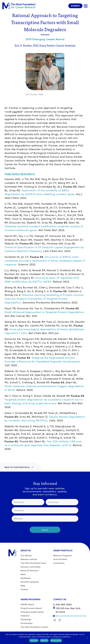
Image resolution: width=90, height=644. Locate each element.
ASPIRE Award (27, 604)
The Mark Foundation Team (33, 563)
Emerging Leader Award (32, 612)
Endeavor (25, 616)
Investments (59, 563)
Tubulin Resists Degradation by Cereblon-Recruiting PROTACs (45, 418)
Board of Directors (29, 570)
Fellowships (26, 619)
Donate (75, 6)
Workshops (26, 578)
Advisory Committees (30, 567)
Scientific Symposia (30, 582)
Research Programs (63, 555)
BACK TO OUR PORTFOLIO (17, 467)
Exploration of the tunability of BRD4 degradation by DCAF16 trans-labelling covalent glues (40, 192)
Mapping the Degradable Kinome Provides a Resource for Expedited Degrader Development (42, 359)
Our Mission (26, 555)
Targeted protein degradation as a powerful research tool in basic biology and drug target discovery (44, 401)
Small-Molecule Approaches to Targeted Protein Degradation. (45, 312)
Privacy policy (56, 641)
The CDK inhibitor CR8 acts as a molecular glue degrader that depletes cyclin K (43, 443)
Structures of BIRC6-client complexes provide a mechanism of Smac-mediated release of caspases (45, 261)
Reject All (44, 641)
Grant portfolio (60, 559)
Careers (24, 589)
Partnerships (27, 623)
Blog (23, 586)
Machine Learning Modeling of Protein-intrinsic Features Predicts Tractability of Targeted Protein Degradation (44, 299)
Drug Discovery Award (31, 608)
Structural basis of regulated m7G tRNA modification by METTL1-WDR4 (42, 280)
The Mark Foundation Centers (35, 627)
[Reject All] (87, 638)
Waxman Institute (29, 559)
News (23, 574)
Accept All (34, 641)
